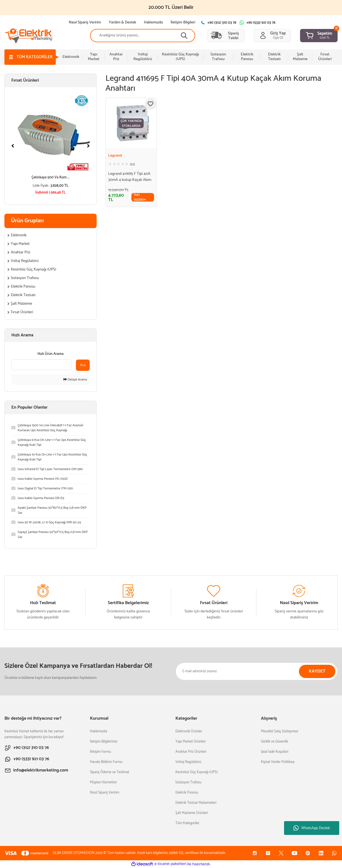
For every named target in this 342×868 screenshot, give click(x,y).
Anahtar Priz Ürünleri (191, 752)
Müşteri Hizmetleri (103, 782)
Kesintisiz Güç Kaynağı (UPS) (196, 772)
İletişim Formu (100, 752)
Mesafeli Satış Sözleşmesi (279, 731)
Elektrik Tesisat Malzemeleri (196, 803)
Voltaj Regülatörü (188, 762)
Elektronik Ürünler (189, 731)
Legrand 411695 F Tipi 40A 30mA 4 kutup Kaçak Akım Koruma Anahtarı (130, 177)
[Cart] (319, 36)
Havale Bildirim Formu (106, 762)
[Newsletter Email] (257, 671)
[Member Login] (272, 36)
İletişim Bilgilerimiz (104, 742)
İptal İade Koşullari (275, 752)
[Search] (143, 36)
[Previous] (13, 146)
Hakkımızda (99, 731)
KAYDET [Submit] (317, 671)
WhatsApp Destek (312, 828)
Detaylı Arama (75, 380)
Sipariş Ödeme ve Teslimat (110, 772)
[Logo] (29, 35)
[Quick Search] (41, 365)
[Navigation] (30, 57)
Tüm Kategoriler (187, 823)
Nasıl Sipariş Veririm (105, 793)
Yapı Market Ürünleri (190, 742)
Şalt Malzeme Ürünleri (192, 813)
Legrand (115, 156)
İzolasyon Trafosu (188, 782)
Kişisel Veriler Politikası (278, 762)
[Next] (88, 146)
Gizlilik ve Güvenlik (274, 742)
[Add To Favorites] (150, 104)
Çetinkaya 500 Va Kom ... (51, 177)
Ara (83, 365)
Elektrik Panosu (187, 793)
